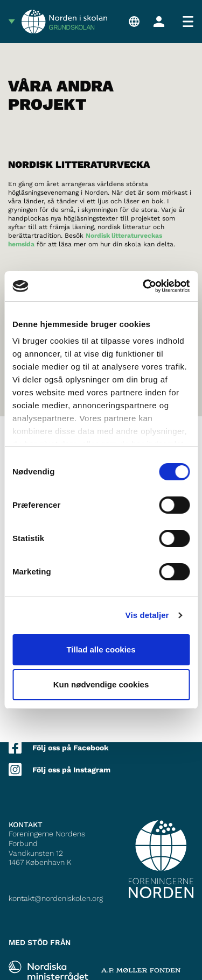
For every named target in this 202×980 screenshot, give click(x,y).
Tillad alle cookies (101, 649)
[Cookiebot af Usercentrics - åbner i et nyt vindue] (144, 286)
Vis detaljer (147, 615)
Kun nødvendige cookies (101, 684)
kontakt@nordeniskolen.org (56, 898)
